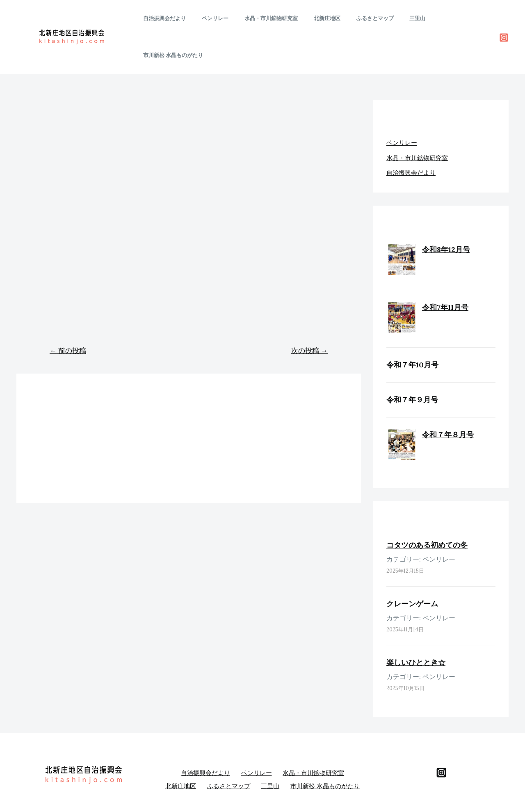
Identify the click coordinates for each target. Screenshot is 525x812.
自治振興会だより (180, 18)
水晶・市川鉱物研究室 (276, 18)
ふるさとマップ (370, 18)
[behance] (441, 735)
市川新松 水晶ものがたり (456, 18)
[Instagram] (504, 19)
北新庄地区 (327, 18)
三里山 (407, 18)
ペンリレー (226, 18)
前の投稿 (68, 314)
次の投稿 (309, 314)
